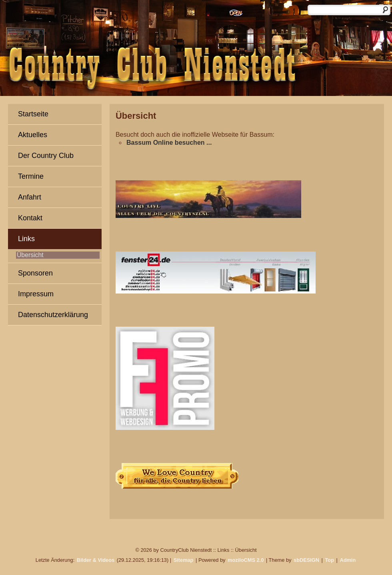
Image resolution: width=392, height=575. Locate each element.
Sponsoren (35, 273)
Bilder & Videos (96, 560)
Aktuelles (33, 135)
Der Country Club (46, 156)
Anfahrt (30, 197)
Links (26, 239)
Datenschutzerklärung (53, 315)
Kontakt (30, 218)
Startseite (33, 114)
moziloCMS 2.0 (246, 560)
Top (329, 560)
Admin (348, 560)
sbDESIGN (306, 560)
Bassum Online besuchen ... (169, 143)
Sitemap (184, 560)
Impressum (36, 294)
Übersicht (30, 255)
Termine (31, 176)
